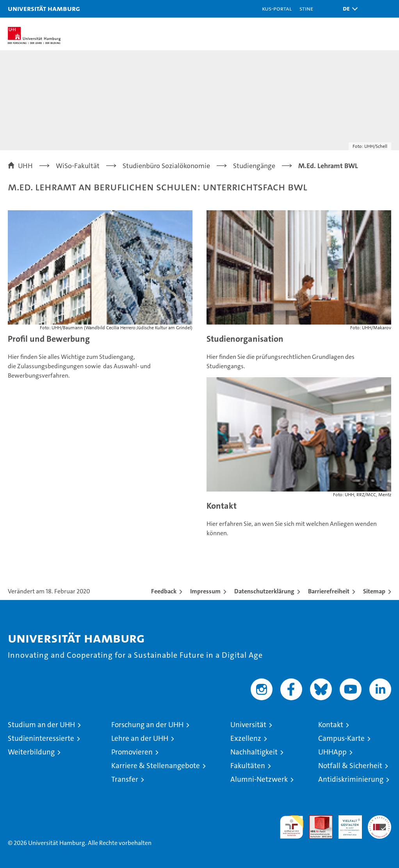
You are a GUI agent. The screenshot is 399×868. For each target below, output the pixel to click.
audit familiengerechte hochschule (292, 827)
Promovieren (132, 752)
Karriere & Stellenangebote (156, 766)
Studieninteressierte (41, 738)
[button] (348, 9)
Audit (317, 819)
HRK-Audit (346, 824)
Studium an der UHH (41, 725)
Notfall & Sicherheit (350, 766)
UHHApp (332, 752)
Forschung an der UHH (147, 725)
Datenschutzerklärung (264, 591)
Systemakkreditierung (379, 819)
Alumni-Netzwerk (259, 779)
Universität (248, 725)
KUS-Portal (277, 8)
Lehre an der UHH (140, 738)
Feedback (164, 591)
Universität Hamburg (44, 8)
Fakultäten (248, 766)
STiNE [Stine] (306, 8)
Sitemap (374, 591)
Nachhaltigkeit (254, 752)
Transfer (125, 779)
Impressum (205, 591)
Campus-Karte (341, 738)
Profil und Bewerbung (49, 339)
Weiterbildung (31, 752)
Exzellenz (246, 738)
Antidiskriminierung (351, 779)
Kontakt (222, 506)
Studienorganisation (245, 339)
